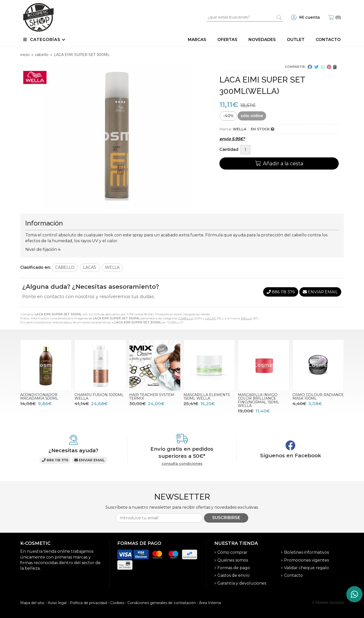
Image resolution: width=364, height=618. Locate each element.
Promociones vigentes (306, 560)
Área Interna (210, 603)
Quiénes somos (233, 560)
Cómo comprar (232, 552)
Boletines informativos (306, 552)
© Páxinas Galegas (328, 603)
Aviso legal (57, 603)
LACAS (210, 318)
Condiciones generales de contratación (162, 603)
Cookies (117, 603)
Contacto (293, 575)
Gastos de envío (233, 575)
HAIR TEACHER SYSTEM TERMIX (152, 397)
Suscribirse (226, 518)
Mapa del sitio (32, 603)
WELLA (246, 318)
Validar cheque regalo (306, 568)
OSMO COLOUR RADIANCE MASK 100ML (318, 397)
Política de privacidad (88, 603)
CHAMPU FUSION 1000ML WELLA (99, 397)
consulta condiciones (182, 464)
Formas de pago (234, 568)
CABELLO (186, 318)
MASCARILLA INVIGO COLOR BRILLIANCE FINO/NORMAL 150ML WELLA (259, 400)
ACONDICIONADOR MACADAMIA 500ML (39, 397)
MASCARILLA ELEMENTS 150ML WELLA (207, 397)
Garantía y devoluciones (242, 583)
